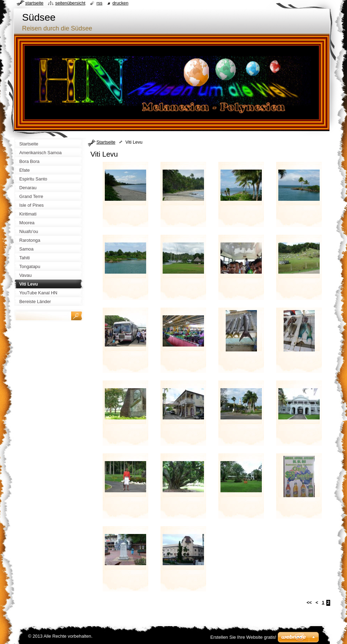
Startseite (106, 142)
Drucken (121, 3)
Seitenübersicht (70, 3)
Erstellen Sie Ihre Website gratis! (243, 637)
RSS (99, 3)
